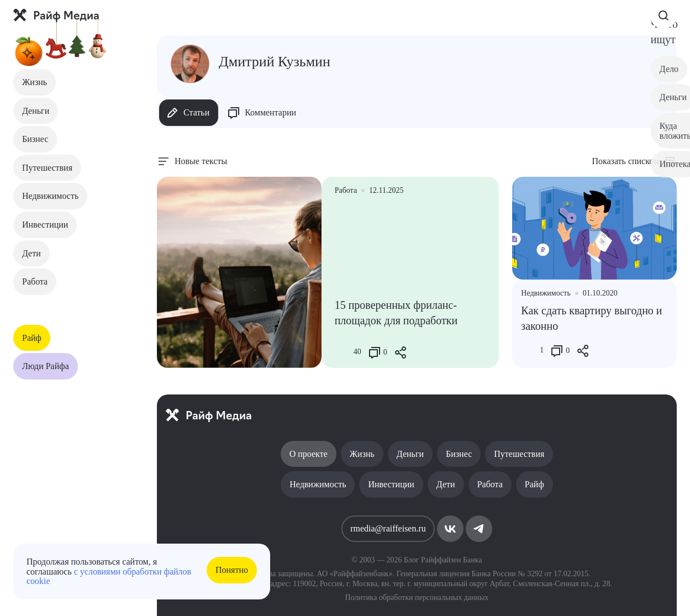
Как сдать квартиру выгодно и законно (591, 318)
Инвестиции (45, 225)
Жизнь (35, 82)
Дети (31, 253)
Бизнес (35, 139)
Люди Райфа (46, 366)
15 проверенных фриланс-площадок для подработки (396, 313)
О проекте (309, 454)
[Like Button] (343, 352)
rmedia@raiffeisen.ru (388, 528)
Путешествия (47, 168)
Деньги (36, 111)
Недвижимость (50, 196)
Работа (35, 281)
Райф (32, 338)
